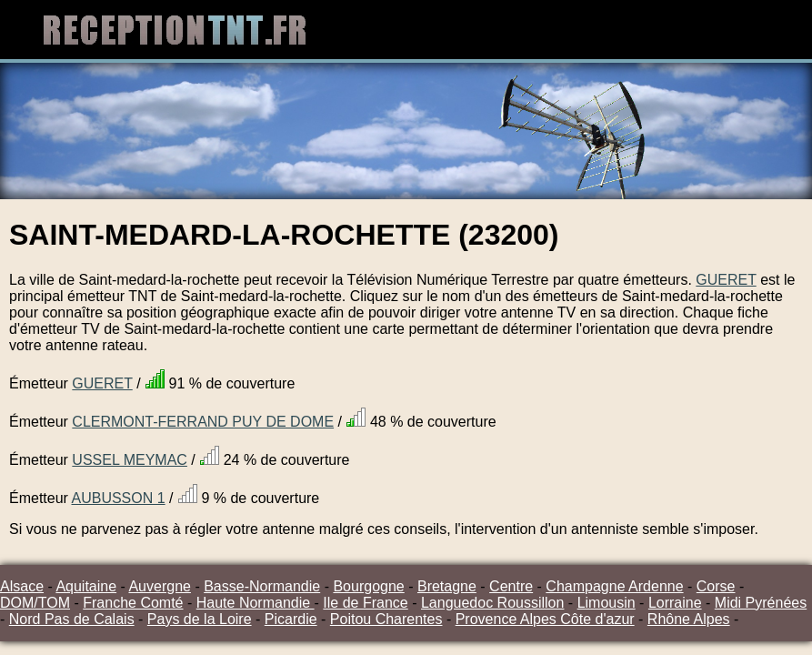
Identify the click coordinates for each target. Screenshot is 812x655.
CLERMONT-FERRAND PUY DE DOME (203, 422)
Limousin (606, 603)
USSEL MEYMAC (130, 460)
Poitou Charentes (386, 619)
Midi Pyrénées (761, 603)
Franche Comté (133, 603)
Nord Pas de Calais (72, 619)
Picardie (291, 619)
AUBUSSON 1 (118, 498)
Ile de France (365, 603)
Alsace (22, 586)
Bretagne (447, 586)
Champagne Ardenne (614, 586)
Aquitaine (86, 586)
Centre (511, 586)
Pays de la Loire (200, 619)
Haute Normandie (256, 603)
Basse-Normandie (262, 586)
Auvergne (160, 586)
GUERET (726, 280)
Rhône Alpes (689, 619)
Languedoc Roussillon (492, 603)
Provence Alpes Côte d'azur (545, 619)
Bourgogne (368, 586)
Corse (716, 586)
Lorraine (675, 603)
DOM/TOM (35, 603)
